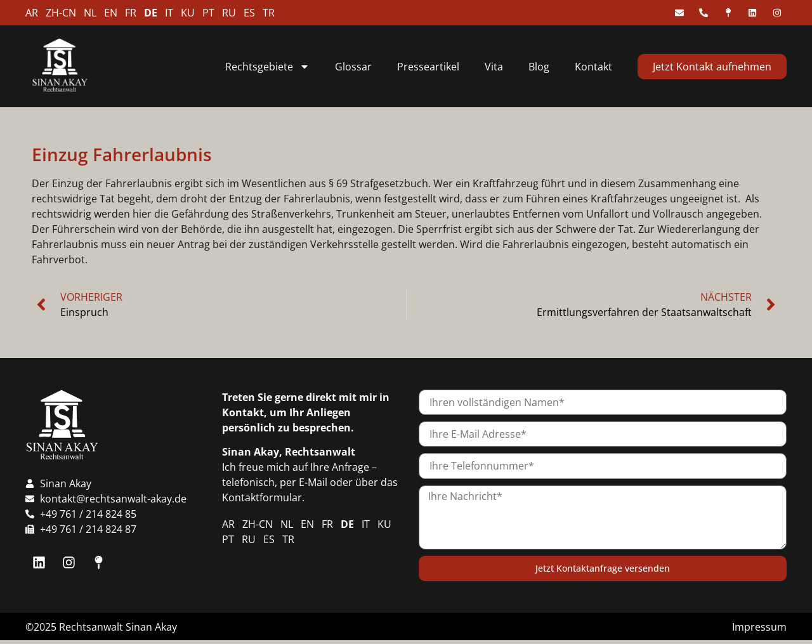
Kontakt (593, 67)
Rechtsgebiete (267, 67)
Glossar (353, 67)
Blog (539, 67)
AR (32, 13)
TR (269, 13)
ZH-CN (61, 13)
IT (169, 13)
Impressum (759, 627)
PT (208, 13)
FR (131, 13)
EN (111, 13)
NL (90, 13)
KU (188, 13)
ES (249, 13)
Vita (494, 67)
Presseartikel (428, 67)
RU (229, 13)
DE (151, 13)
